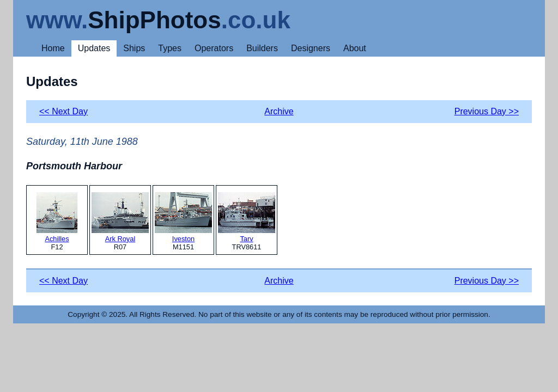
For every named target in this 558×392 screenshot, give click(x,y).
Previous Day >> (487, 111)
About (355, 48)
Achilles (57, 218)
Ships (134, 48)
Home (53, 48)
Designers (311, 48)
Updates (94, 48)
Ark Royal (120, 218)
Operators (214, 48)
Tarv (247, 218)
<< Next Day (63, 111)
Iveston (183, 218)
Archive (279, 111)
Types (170, 48)
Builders (262, 48)
